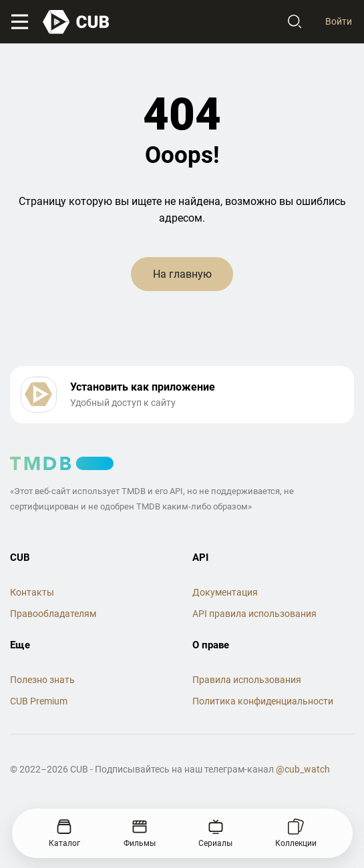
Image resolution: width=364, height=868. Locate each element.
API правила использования (254, 614)
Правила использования (247, 680)
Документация (225, 592)
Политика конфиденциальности (263, 701)
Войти (339, 21)
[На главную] (77, 22)
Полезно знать (42, 680)
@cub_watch (303, 769)
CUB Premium (39, 701)
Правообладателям (53, 614)
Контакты (32, 592)
